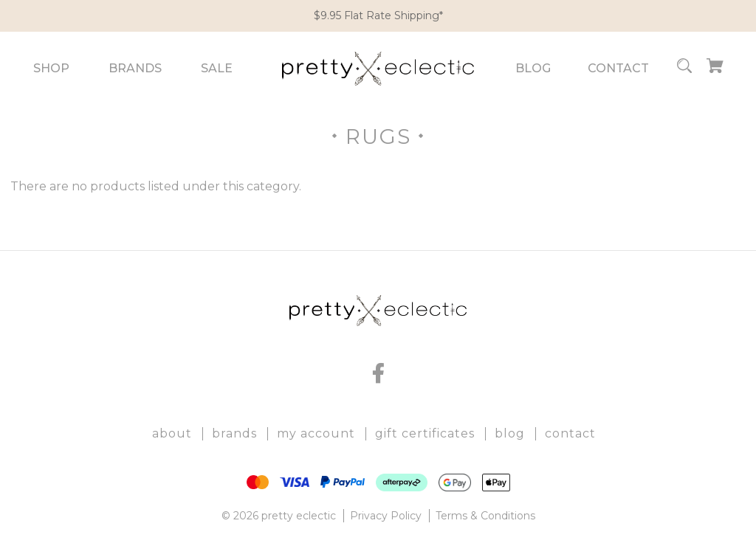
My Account (316, 433)
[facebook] (378, 373)
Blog (533, 68)
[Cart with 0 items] (715, 68)
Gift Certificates (425, 433)
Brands (135, 68)
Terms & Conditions (485, 516)
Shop (51, 68)
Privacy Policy (386, 516)
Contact (618, 68)
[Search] (684, 68)
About (172, 433)
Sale (217, 68)
